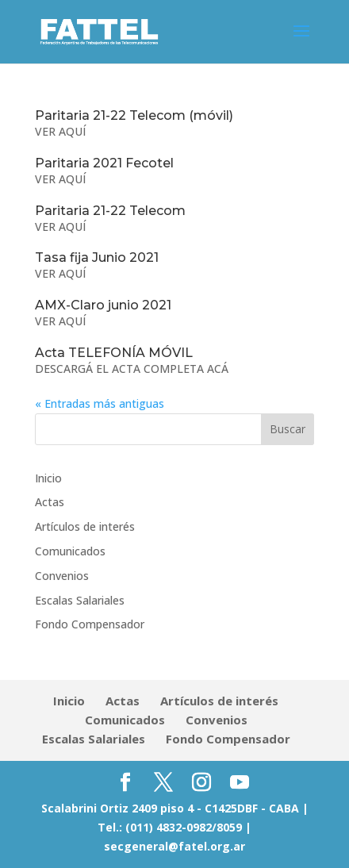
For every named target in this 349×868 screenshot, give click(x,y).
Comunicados (70, 551)
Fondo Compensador (90, 624)
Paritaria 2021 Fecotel (104, 163)
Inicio (48, 478)
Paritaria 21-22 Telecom (110, 211)
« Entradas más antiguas (100, 403)
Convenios (62, 576)
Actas (50, 502)
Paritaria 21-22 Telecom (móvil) (134, 115)
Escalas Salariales (80, 600)
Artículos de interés (85, 526)
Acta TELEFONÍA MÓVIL (114, 353)
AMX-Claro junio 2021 (103, 305)
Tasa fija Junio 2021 (97, 257)
